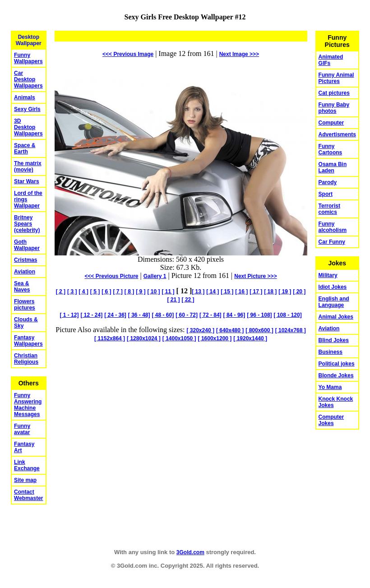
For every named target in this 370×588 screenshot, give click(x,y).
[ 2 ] (61, 292)
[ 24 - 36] (115, 315)
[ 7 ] (118, 292)
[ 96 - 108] (259, 315)
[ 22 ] (188, 300)
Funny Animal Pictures (336, 78)
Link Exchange (27, 465)
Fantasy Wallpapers (28, 341)
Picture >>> (255, 276)
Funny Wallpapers (28, 58)
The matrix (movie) (28, 167)
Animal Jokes (336, 317)
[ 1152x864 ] (110, 338)
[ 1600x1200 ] (215, 338)
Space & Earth (25, 148)
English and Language (334, 302)
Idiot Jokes (333, 287)
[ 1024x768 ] (291, 330)
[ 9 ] (141, 292)
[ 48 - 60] (163, 315)
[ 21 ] (174, 300)
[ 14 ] (213, 292)
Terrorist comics (329, 209)
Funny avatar (22, 429)
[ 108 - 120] (288, 315)
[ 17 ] (256, 292)
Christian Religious (26, 359)
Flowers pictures (25, 305)
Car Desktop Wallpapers (28, 79)
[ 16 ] (241, 292)
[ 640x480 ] (230, 330)
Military (328, 275)
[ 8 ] (129, 292)
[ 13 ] (198, 292)
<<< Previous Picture (111, 276)
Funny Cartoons (331, 149)
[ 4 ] (83, 292)
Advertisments (337, 134)
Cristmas (25, 260)
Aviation (25, 272)
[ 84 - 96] (234, 315)
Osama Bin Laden (333, 167)
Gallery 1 (155, 276)
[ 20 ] (299, 292)
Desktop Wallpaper (29, 40)
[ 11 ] (168, 292)
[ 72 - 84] (210, 315)
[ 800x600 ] (259, 330)
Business (331, 352)
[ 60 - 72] (187, 315)
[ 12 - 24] (91, 315)
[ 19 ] (285, 292)
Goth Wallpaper (27, 245)
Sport (326, 194)
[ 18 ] (270, 292)
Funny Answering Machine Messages (28, 405)
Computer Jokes (331, 420)
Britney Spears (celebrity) (27, 224)
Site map (25, 480)
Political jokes (337, 364)
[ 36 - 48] (139, 315)
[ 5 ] (95, 292)
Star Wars (27, 181)
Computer (331, 123)
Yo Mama (330, 387)
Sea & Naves (22, 287)
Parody (328, 182)
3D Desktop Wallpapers (28, 127)
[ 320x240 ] (201, 330)
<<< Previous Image (128, 54)
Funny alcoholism (333, 227)
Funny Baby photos (334, 108)
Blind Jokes (334, 340)
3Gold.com (190, 552)
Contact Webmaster (28, 495)
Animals (25, 97)
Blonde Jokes (336, 375)
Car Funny (332, 242)
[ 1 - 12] (69, 315)
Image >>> (239, 54)
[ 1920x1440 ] (250, 338)
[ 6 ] (106, 292)
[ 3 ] (72, 292)
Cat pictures (334, 93)
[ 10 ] (154, 292)
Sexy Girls (27, 109)
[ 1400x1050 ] (179, 338)
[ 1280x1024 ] (144, 338)
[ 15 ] (227, 292)
